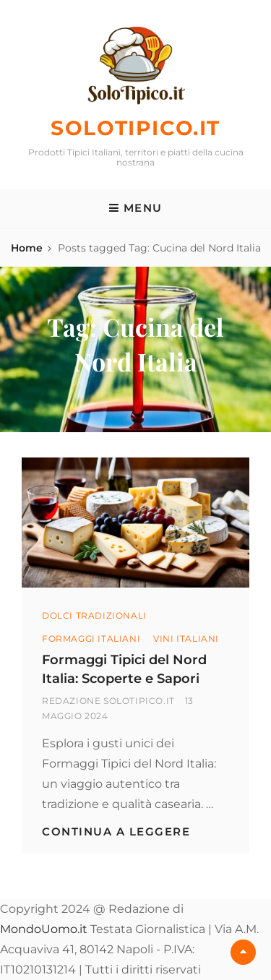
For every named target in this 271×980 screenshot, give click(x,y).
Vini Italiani (186, 639)
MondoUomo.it (44, 929)
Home (27, 248)
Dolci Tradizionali (94, 615)
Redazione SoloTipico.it (108, 701)
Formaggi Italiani (91, 639)
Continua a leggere (116, 831)
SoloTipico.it (135, 128)
